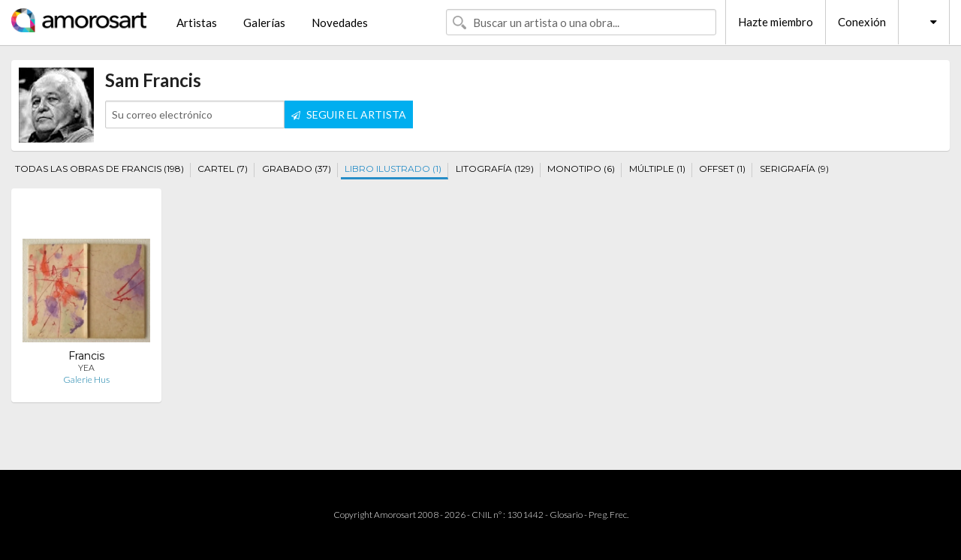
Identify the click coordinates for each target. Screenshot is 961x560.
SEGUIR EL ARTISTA (349, 114)
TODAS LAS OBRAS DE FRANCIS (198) (99, 169)
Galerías (264, 23)
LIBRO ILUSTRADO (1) (393, 169)
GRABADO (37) (297, 169)
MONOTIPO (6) (581, 169)
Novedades (340, 23)
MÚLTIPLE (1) (657, 169)
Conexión (862, 22)
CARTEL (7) (223, 169)
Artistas (197, 23)
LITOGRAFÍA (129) (495, 169)
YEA (86, 367)
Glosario (566, 515)
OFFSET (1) (722, 169)
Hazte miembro (776, 22)
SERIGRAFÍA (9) (794, 169)
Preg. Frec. (609, 515)
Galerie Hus (86, 379)
